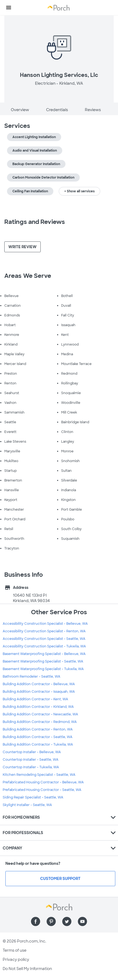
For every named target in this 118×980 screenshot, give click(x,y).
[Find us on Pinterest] (51, 921)
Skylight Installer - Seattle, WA (27, 805)
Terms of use (15, 950)
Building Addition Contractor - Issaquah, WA (39, 692)
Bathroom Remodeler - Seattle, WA (32, 677)
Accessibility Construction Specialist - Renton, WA (44, 631)
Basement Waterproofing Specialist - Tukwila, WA (43, 669)
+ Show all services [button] (79, 191)
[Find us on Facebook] (36, 921)
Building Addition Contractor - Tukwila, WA (38, 745)
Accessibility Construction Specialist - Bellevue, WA (45, 624)
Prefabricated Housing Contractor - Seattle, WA (42, 790)
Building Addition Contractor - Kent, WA (35, 699)
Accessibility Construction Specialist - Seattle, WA (44, 639)
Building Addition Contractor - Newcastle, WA (40, 714)
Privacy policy (16, 959)
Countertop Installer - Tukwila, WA (31, 767)
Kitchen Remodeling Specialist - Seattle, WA (39, 775)
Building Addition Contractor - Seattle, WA (38, 737)
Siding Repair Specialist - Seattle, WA (33, 797)
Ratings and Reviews (35, 222)
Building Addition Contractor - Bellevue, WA (39, 684)
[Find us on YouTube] (82, 921)
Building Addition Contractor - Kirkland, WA (38, 707)
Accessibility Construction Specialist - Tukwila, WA (44, 646)
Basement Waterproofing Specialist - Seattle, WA (43, 661)
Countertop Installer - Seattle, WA (31, 760)
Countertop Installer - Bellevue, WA (32, 752)
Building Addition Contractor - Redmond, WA (40, 722)
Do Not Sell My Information (27, 969)
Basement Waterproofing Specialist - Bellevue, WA (44, 654)
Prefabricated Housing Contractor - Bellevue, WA (43, 782)
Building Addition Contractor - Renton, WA (38, 729)
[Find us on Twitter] (67, 921)
